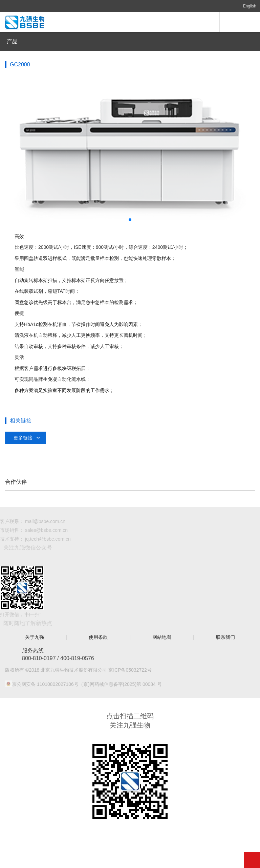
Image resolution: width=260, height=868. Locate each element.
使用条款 (98, 637)
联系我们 (225, 637)
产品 (12, 41)
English (250, 6)
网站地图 (162, 637)
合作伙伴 (16, 482)
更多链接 (23, 438)
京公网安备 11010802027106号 (45, 684)
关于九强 (35, 637)
